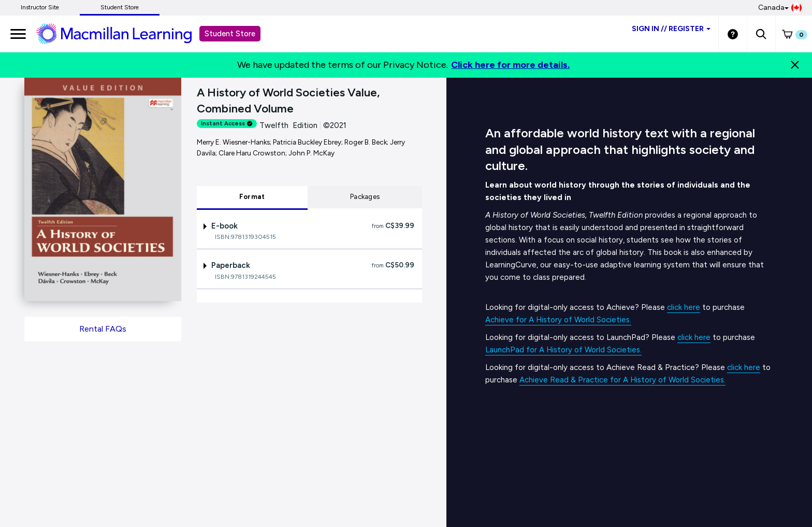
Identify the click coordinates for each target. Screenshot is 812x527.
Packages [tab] (365, 197)
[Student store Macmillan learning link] (122, 33)
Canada (780, 8)
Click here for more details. (510, 65)
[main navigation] (18, 34)
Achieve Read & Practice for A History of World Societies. (622, 380)
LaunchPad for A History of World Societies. (563, 350)
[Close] (795, 65)
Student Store (120, 7)
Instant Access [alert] (227, 124)
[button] (761, 34)
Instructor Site (40, 7)
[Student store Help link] (733, 34)
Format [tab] (252, 197)
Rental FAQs (103, 329)
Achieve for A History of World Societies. (558, 320)
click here (684, 307)
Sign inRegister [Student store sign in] (671, 29)
